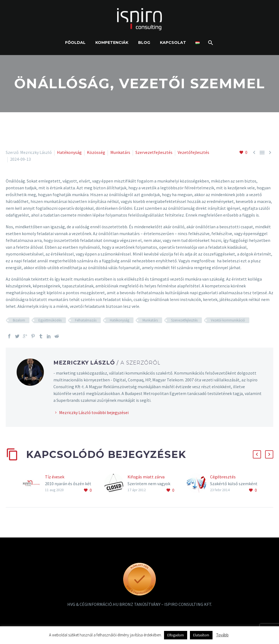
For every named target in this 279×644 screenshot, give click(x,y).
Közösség (96, 152)
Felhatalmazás (86, 320)
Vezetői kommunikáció (228, 320)
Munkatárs (120, 152)
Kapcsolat (173, 42)
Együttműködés (50, 320)
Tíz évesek (55, 477)
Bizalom (19, 320)
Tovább (222, 635)
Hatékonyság (69, 152)
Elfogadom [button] (176, 635)
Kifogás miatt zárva (146, 477)
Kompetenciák (112, 42)
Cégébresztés (223, 477)
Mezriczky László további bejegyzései (94, 412)
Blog (144, 42)
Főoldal (75, 42)
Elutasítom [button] (201, 635)
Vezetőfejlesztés (193, 152)
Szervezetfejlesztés (154, 152)
